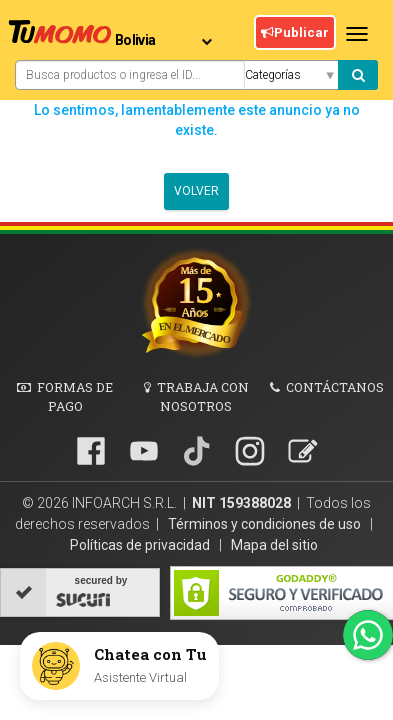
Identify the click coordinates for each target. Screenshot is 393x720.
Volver (196, 191)
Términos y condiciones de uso (266, 524)
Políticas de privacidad (141, 545)
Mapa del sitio (274, 545)
